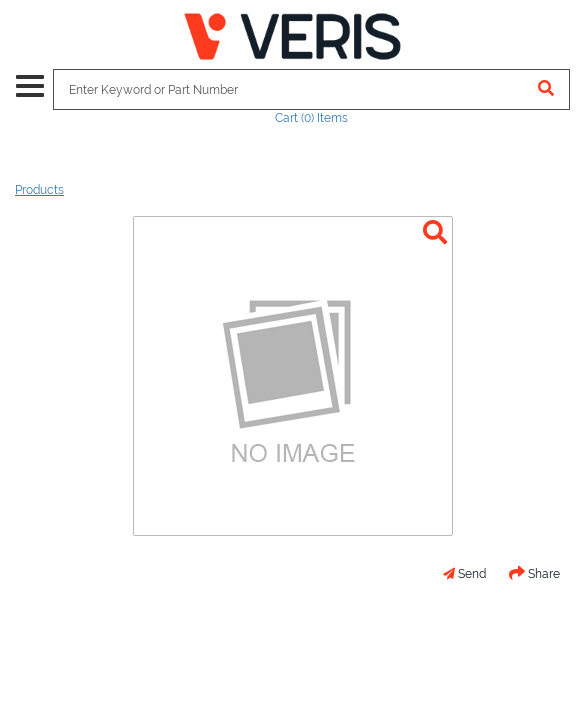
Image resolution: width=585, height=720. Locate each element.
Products (39, 190)
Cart (311, 118)
